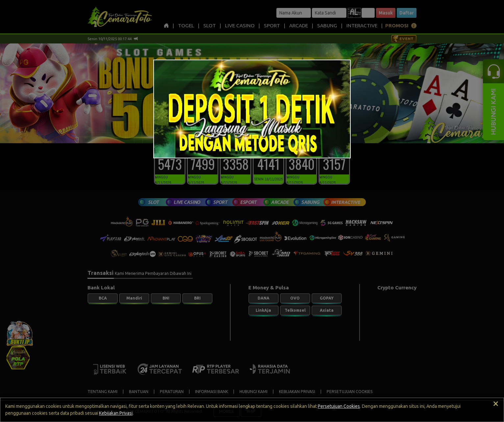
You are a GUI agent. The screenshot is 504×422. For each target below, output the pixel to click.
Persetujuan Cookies (339, 406)
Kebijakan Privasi (116, 413)
